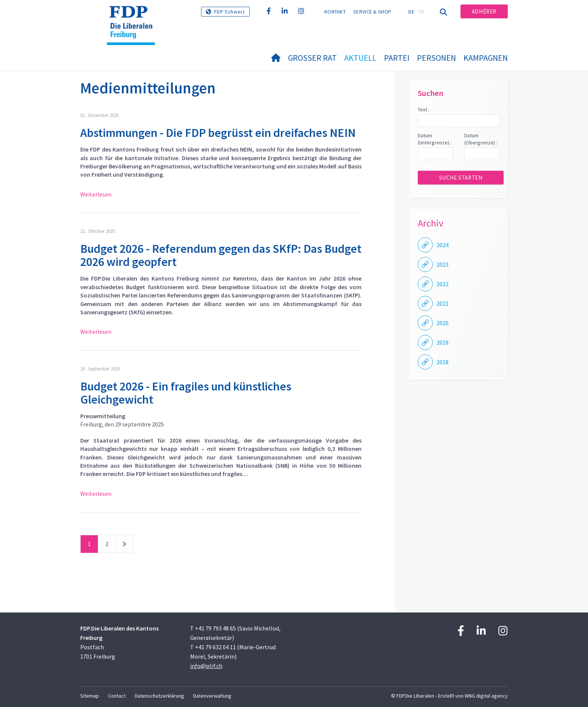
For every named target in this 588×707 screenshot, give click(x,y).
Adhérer (484, 11)
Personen (436, 58)
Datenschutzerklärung (159, 696)
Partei (397, 58)
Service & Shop (372, 12)
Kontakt (335, 12)
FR (422, 12)
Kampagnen (486, 58)
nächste (124, 545)
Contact (117, 696)
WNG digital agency (486, 696)
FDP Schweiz (230, 12)
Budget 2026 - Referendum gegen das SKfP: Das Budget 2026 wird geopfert (221, 255)
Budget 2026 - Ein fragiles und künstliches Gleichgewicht (186, 393)
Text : (424, 110)
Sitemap (90, 696)
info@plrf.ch (206, 666)
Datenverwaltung (212, 696)
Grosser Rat (312, 58)
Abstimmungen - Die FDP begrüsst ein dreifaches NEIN (218, 133)
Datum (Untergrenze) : (435, 139)
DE (411, 12)
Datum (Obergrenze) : (481, 139)
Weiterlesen (96, 194)
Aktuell (360, 58)
